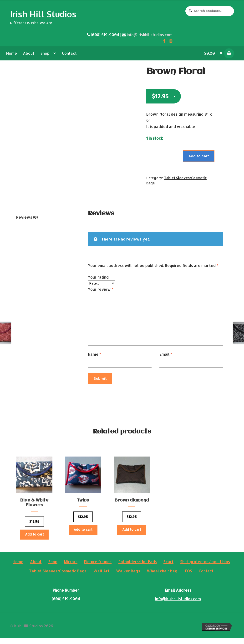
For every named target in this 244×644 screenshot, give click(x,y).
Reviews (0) (27, 217)
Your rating (98, 277)
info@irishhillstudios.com (150, 35)
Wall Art (101, 577)
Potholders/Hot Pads (138, 568)
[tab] (44, 217)
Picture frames (98, 568)
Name (94, 354)
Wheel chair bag (162, 577)
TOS (188, 577)
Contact (69, 53)
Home (12, 53)
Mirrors (71, 568)
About (29, 53)
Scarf (168, 568)
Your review (101, 289)
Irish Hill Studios (43, 14)
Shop (45, 53)
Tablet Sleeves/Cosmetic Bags (58, 577)
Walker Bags (128, 577)
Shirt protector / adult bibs (205, 568)
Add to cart (199, 156)
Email (166, 354)
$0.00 (216, 53)
